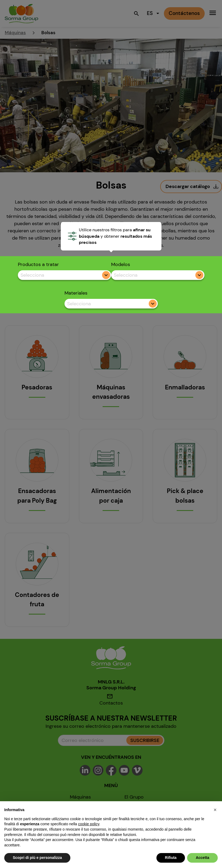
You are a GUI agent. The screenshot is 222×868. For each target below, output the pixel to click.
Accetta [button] (202, 858)
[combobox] (64, 275)
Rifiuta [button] (171, 858)
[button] (215, 810)
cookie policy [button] (89, 824)
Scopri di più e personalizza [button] (37, 858)
